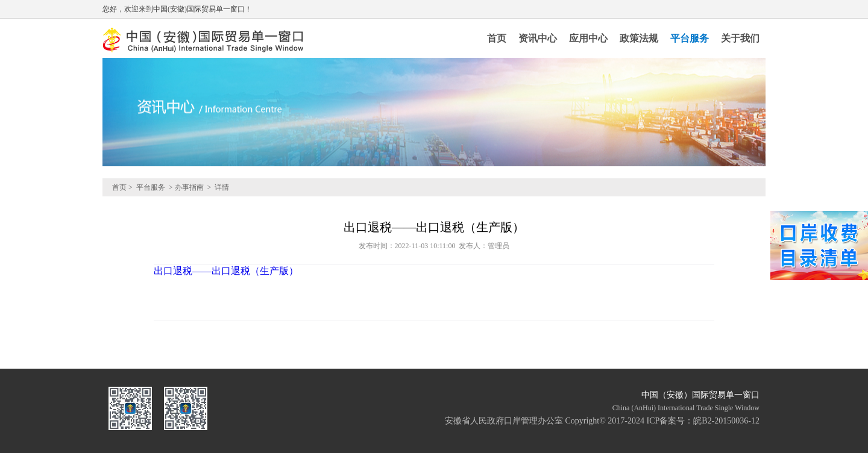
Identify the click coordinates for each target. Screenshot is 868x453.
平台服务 (690, 38)
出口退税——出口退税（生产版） (226, 271)
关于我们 (740, 38)
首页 (497, 38)
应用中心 (588, 38)
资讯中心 (538, 38)
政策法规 (639, 38)
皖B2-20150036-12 (726, 421)
